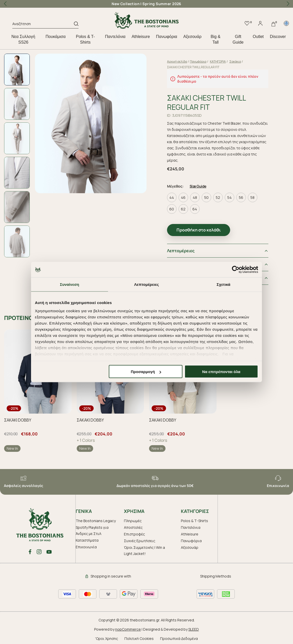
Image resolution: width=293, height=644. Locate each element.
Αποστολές (133, 526)
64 (199, 207)
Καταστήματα (87, 539)
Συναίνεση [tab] (69, 284)
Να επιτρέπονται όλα (221, 372)
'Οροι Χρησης (107, 637)
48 (198, 196)
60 (175, 207)
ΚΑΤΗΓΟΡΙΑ (221, 61)
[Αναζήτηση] (43, 25)
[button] (288, 4)
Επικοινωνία (86, 545)
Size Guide (202, 185)
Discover (278, 37)
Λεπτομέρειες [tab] (147, 284)
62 (187, 207)
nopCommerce (128, 628)
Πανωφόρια (167, 37)
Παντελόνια (115, 37)
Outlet (258, 37)
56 (245, 196)
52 (222, 196)
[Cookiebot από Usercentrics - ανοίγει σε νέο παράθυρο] (236, 270)
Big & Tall (216, 39)
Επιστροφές (134, 533)
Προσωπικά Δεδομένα (179, 637)
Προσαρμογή (146, 372)
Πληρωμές (133, 519)
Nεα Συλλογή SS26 (23, 39)
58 (256, 196)
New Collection (126, 4)
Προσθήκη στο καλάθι (202, 228)
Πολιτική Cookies (139, 637)
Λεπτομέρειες (184, 249)
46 (187, 196)
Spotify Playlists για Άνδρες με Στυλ (92, 529)
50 (210, 196)
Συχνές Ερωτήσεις (140, 539)
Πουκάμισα (56, 37)
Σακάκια (239, 61)
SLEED (194, 628)
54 (233, 196)
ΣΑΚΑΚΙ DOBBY (18, 418)
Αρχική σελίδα (181, 61)
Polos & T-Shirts (85, 39)
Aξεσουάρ (193, 37)
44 (175, 196)
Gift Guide (238, 39)
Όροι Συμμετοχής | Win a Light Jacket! (144, 549)
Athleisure (141, 37)
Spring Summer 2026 (162, 4)
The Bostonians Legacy (96, 519)
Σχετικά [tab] (223, 284)
